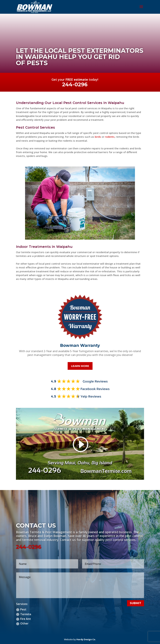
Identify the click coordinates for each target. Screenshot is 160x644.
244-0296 (29, 547)
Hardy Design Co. (86, 639)
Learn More (80, 366)
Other (22, 623)
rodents (110, 137)
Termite (24, 614)
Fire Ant (24, 619)
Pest (21, 609)
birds (98, 137)
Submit (136, 603)
